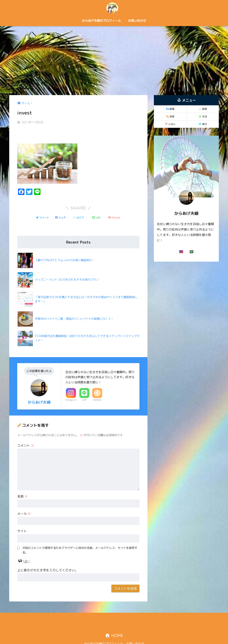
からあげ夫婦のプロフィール (101, 21)
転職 (170, 109)
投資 (170, 116)
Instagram (71, 389)
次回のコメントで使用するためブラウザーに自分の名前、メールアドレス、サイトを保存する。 (80, 539)
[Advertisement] (114, 61)
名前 (22, 485)
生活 (203, 116)
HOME (114, 624)
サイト (22, 520)
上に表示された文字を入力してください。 (48, 559)
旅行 (203, 124)
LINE (84, 389)
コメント (26, 434)
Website (97, 389)
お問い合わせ (137, 21)
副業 (203, 109)
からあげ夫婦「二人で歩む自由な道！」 (114, 8)
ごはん (170, 124)
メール (24, 503)
